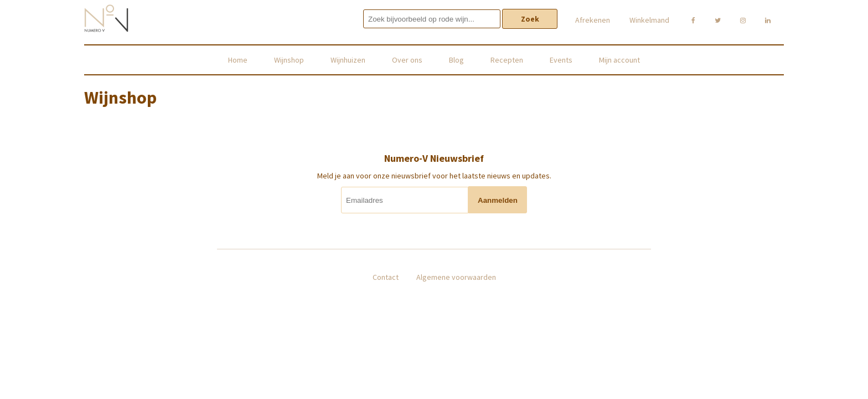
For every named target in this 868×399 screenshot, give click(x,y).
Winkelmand (649, 20)
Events (561, 60)
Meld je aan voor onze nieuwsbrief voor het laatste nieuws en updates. (434, 176)
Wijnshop (289, 60)
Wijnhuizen (348, 60)
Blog (456, 60)
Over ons (407, 60)
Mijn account (619, 60)
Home (238, 60)
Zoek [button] (530, 19)
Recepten (507, 60)
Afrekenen (593, 20)
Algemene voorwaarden (456, 277)
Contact (386, 277)
